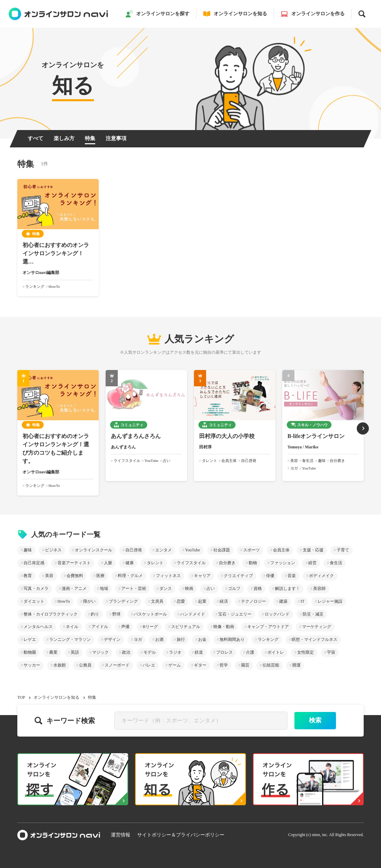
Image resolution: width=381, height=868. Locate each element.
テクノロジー (254, 601)
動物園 (30, 652)
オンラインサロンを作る (313, 14)
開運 (296, 665)
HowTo (64, 601)
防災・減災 (313, 614)
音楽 (292, 576)
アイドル (100, 627)
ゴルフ (234, 588)
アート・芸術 (134, 588)
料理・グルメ (130, 576)
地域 (104, 588)
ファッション (283, 563)
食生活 (336, 563)
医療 (100, 576)
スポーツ (251, 550)
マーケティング (317, 627)
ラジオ (175, 652)
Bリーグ (150, 627)
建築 (283, 601)
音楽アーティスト (74, 563)
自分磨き (227, 563)
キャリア (202, 576)
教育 (28, 576)
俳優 (270, 576)
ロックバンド (277, 614)
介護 (250, 652)
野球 (116, 614)
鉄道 (199, 652)
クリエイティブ (238, 576)
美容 (49, 576)
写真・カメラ (36, 588)
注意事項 (116, 138)
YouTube (193, 550)
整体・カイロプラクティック (51, 614)
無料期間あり (232, 639)
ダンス (166, 588)
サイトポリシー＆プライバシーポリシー (181, 835)
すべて (36, 138)
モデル (150, 652)
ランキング (268, 639)
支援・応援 (313, 550)
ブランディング (123, 601)
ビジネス (53, 550)
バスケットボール (150, 614)
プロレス (224, 652)
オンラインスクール (94, 550)
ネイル (72, 627)
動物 (253, 563)
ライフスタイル (191, 563)
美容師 (319, 588)
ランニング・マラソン (70, 639)
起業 (202, 601)
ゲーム (175, 665)
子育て (343, 550)
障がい (89, 601)
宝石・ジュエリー (235, 614)
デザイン (112, 639)
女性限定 (305, 652)
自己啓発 (134, 550)
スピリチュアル (186, 627)
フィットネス (168, 576)
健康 (130, 563)
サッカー (32, 665)
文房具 (157, 601)
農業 (53, 652)
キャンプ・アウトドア (268, 627)
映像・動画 (224, 627)
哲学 (224, 665)
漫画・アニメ (74, 588)
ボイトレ (276, 652)
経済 (224, 601)
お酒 (159, 639)
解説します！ (287, 588)
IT (303, 601)
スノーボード (117, 665)
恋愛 (181, 601)
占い (211, 588)
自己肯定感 (34, 563)
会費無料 (75, 576)
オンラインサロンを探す (158, 14)
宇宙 (331, 652)
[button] (363, 428)
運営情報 (121, 835)
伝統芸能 (271, 665)
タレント (155, 563)
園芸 (245, 665)
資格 (258, 588)
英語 (75, 652)
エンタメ (163, 550)
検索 (315, 720)
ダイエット (34, 601)
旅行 (181, 639)
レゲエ (30, 639)
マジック (100, 652)
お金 (202, 639)
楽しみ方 (64, 138)
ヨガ (138, 639)
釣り (95, 614)
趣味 (28, 550)
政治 (126, 652)
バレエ (149, 665)
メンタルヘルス (38, 627)
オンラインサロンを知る (235, 14)
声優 (125, 627)
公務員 (85, 665)
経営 (312, 563)
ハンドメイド (193, 614)
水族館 (60, 665)
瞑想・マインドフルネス (314, 639)
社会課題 (222, 550)
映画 (189, 588)
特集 (90, 138)
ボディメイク (321, 576)
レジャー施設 (330, 601)
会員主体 (281, 550)
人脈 (108, 563)
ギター (200, 665)
